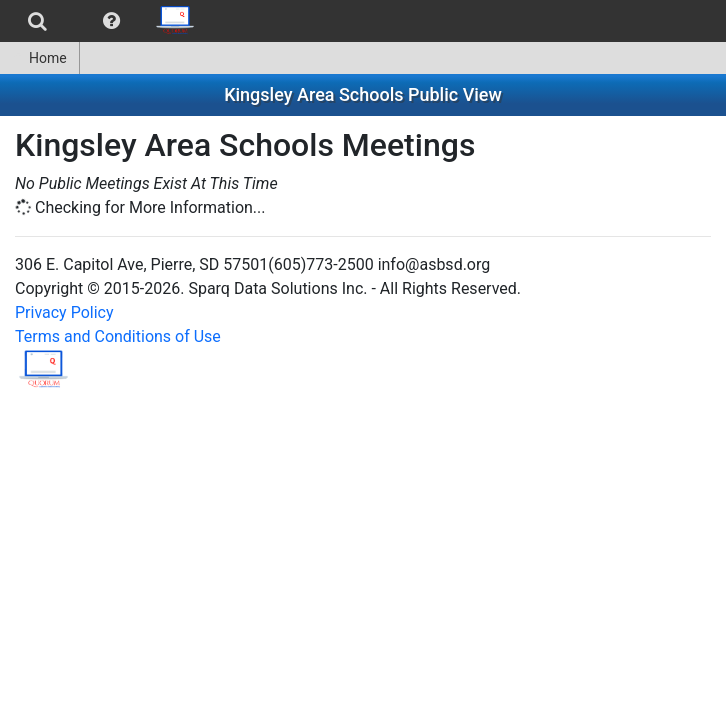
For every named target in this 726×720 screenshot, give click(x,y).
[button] (111, 21)
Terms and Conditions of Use (118, 336)
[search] (37, 21)
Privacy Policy (64, 312)
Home (39, 58)
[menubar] (103, 21)
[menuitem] (37, 21)
